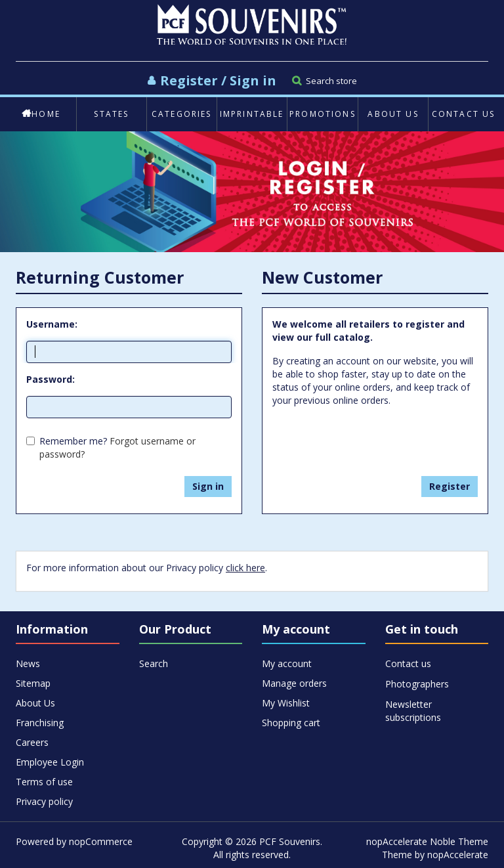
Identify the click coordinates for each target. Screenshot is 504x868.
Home (41, 114)
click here (245, 568)
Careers (32, 742)
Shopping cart (291, 723)
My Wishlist (286, 703)
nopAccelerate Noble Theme (427, 841)
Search (154, 663)
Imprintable (252, 114)
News (28, 663)
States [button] (111, 114)
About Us (393, 114)
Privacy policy (44, 801)
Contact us (464, 114)
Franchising (40, 723)
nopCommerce (101, 841)
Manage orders (294, 683)
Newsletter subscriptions (413, 705)
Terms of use (44, 782)
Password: (51, 379)
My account (287, 663)
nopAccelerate (458, 855)
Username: (52, 324)
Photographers (417, 684)
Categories (182, 114)
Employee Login (50, 762)
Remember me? (73, 441)
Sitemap (33, 683)
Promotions (323, 114)
